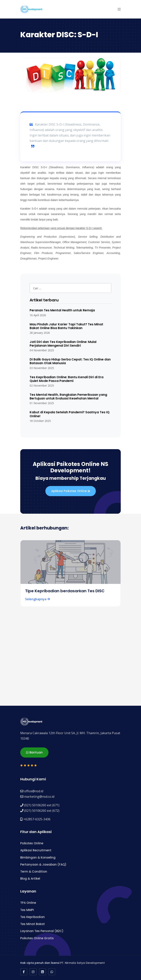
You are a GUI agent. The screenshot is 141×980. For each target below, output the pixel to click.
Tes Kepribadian (33, 917)
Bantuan (34, 752)
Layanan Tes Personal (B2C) (42, 931)
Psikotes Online (32, 843)
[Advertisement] (70, 667)
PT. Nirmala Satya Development (82, 963)
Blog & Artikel (30, 879)
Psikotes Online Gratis (37, 938)
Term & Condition (34, 872)
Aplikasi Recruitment (36, 850)
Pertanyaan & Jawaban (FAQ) (43, 864)
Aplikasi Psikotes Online (71, 491)
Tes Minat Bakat (33, 924)
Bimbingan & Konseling (38, 857)
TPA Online (28, 903)
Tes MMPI (27, 910)
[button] (119, 9)
